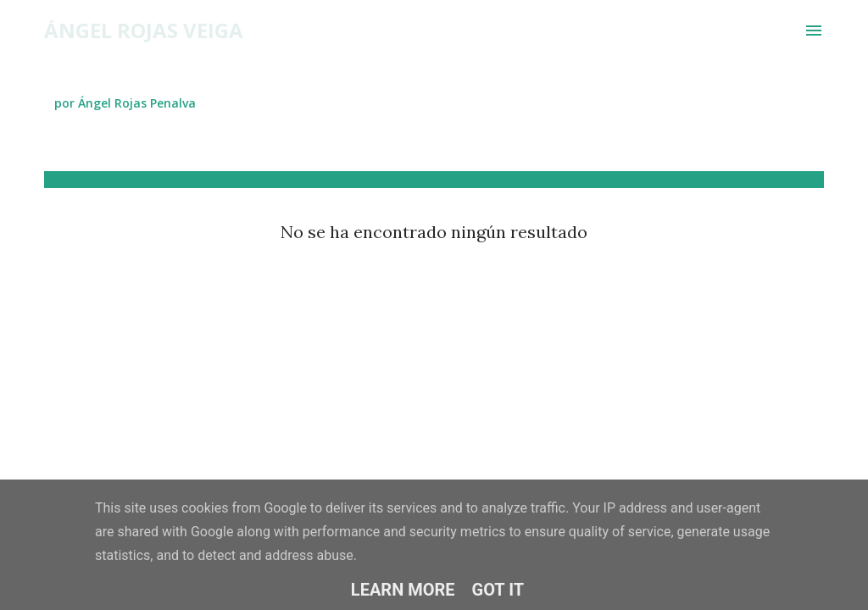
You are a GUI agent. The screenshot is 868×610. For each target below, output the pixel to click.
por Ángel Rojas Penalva (125, 103)
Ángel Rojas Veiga (144, 30)
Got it (498, 590)
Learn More (403, 590)
